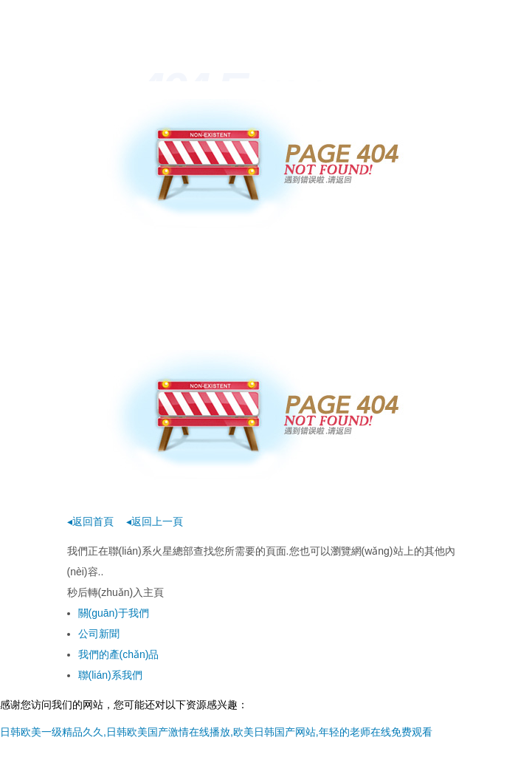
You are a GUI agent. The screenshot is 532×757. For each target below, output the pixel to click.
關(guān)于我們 (114, 613)
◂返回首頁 (90, 521)
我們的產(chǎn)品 (119, 654)
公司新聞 (99, 634)
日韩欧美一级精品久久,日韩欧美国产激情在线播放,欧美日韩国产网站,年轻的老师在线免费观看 (216, 732)
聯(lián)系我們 (110, 675)
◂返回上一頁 (155, 521)
